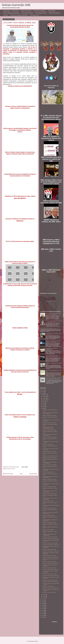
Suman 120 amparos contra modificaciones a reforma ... (48, 428)
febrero (44, 596)
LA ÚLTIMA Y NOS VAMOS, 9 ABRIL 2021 (51, 539)
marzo (44, 595)
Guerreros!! (6, 15)
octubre (44, 398)
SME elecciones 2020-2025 (54, 13)
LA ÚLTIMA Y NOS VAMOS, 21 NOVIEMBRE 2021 (52, 349)
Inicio (21, 474)
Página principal (7, 11)
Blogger (36, 641)
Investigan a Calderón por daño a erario (50, 456)
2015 (43, 609)
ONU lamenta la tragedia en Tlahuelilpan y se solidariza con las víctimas (54, 314)
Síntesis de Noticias (11, 469)
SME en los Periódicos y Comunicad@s (11, 13)
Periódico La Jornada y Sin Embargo (49, 465)
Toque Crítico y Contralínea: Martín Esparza (19, 15)
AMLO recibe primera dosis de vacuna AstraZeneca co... (50, 477)
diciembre (45, 395)
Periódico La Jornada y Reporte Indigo (50, 537)
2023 (43, 390)
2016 (43, 607)
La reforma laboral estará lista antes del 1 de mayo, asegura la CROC (54, 321)
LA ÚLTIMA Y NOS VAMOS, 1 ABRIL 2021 (51, 588)
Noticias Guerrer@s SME (16, 5)
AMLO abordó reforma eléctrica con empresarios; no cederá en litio (53, 356)
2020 (43, 600)
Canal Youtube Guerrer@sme (27, 13)
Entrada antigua (33, 474)
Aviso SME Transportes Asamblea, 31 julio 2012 (49, 328)
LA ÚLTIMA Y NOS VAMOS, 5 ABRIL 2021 (51, 563)
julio (43, 403)
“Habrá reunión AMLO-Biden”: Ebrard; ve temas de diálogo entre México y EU (54, 378)
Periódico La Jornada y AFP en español (50, 543)
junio (44, 405)
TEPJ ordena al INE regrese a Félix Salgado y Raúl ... (49, 535)
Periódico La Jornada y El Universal (49, 415)
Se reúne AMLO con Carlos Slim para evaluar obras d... (50, 491)
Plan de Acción (15, 11)
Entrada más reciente (8, 474)
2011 (43, 615)
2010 (43, 617)
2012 (43, 614)
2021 (43, 393)
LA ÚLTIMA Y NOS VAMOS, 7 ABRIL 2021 (51, 551)
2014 (43, 610)
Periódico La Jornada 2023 (26, 11)
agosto (44, 402)
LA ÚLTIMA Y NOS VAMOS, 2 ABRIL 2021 (51, 582)
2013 (43, 612)
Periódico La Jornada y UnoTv (48, 444)
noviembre (45, 397)
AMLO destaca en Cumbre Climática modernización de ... (49, 463)
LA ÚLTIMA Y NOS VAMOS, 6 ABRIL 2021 (51, 557)
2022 (43, 392)
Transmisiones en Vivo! (35, 15)
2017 (43, 605)
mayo (44, 407)
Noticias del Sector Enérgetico (40, 11)
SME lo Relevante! (52, 11)
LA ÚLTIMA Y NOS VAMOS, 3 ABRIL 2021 (51, 576)
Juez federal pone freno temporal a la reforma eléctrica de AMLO (53, 342)
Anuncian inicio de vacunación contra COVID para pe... (50, 435)
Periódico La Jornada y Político (48, 515)
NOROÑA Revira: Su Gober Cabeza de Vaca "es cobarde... (50, 413)
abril (43, 408)
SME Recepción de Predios (41, 13)
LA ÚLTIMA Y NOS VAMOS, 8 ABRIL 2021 (51, 545)
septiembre (45, 400)
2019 (43, 602)
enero (44, 598)
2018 (43, 603)
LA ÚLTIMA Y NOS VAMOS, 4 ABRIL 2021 (51, 569)
